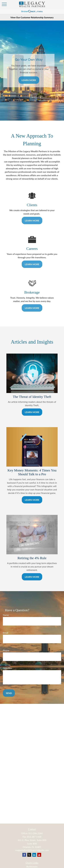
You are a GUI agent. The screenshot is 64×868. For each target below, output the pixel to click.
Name (6, 615)
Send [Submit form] (9, 693)
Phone (6, 650)
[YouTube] (39, 855)
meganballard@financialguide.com (32, 850)
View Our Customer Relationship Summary (32, 17)
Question (7, 668)
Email (6, 633)
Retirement (32, 866)
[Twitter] (29, 855)
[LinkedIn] (34, 855)
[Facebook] (24, 855)
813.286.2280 (36, 833)
